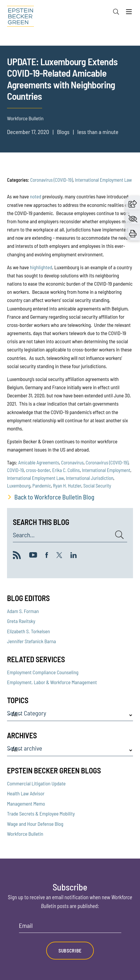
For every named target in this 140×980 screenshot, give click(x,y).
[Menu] (129, 13)
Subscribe (70, 950)
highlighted (41, 267)
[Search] (116, 12)
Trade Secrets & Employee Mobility (41, 813)
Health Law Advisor (26, 793)
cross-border (38, 470)
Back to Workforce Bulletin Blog (54, 497)
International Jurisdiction (89, 478)
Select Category (27, 713)
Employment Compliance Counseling (43, 672)
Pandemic (42, 485)
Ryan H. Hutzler (67, 485)
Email (26, 926)
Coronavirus (72, 462)
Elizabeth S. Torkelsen (28, 631)
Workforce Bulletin (25, 834)
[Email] (70, 927)
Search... (24, 535)
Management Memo (26, 804)
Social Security (97, 485)
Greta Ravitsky (21, 621)
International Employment (106, 470)
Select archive (25, 748)
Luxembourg (19, 485)
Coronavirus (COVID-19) (51, 180)
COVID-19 (15, 470)
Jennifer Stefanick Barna (31, 641)
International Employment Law (103, 180)
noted (36, 196)
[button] (133, 203)
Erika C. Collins (66, 470)
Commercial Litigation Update (36, 783)
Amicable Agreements (39, 462)
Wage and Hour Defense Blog (35, 824)
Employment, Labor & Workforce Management (52, 682)
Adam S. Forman (23, 611)
